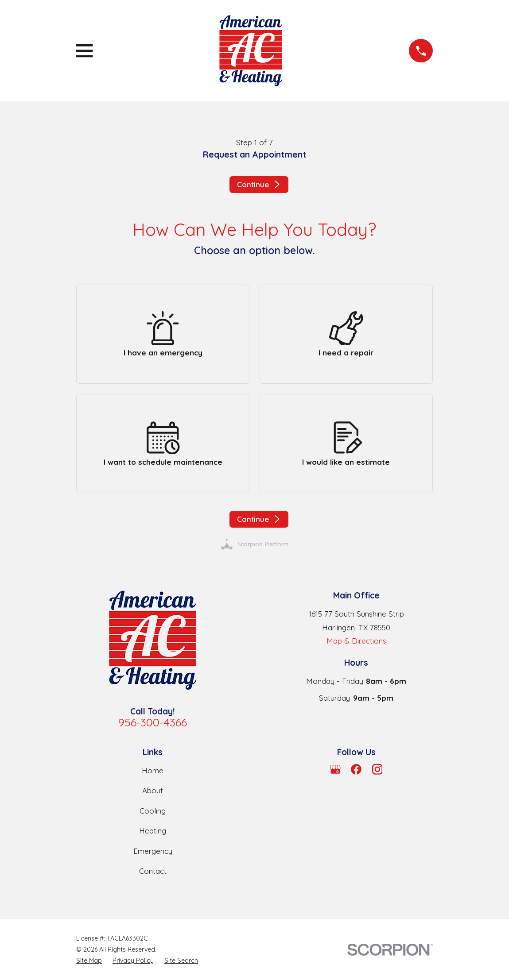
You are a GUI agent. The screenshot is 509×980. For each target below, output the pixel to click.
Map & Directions (356, 641)
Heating (153, 831)
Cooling (153, 811)
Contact (153, 871)
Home (153, 770)
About (153, 790)
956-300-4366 (153, 722)
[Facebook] (356, 769)
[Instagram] (377, 769)
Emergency (153, 851)
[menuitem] (89, 961)
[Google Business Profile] (335, 769)
